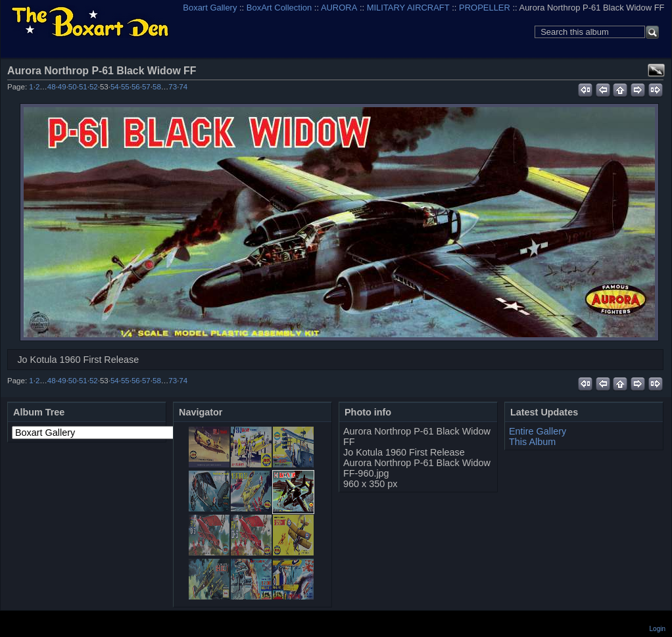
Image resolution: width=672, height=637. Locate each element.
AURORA (339, 8)
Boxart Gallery (210, 8)
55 (125, 87)
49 (62, 87)
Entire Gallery (538, 431)
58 (157, 87)
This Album (532, 442)
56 (136, 87)
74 (183, 87)
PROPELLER (485, 8)
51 (83, 87)
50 (73, 87)
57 (146, 87)
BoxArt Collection (279, 8)
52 (94, 87)
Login (658, 629)
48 (52, 87)
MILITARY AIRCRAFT (408, 8)
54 (115, 87)
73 (173, 87)
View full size (656, 70)
